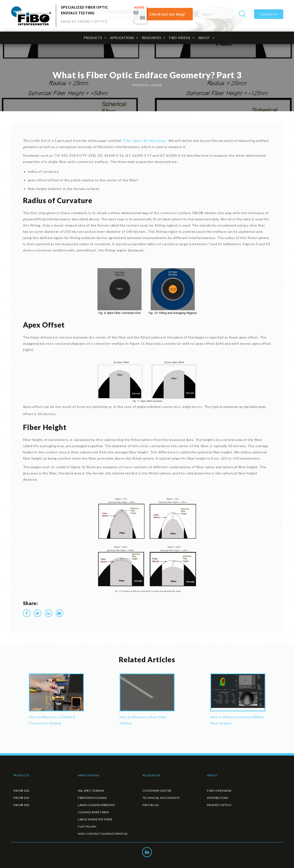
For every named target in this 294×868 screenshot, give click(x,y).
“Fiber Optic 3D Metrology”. (145, 141)
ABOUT (204, 38)
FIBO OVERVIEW (219, 791)
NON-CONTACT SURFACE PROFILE (103, 834)
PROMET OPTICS (219, 805)
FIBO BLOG (151, 805)
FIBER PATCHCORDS (92, 798)
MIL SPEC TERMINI (91, 791)
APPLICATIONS (122, 38)
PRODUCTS (93, 38)
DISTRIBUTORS (218, 798)
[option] (56, 701)
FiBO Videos (180, 38)
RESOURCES (152, 38)
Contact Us (269, 14)
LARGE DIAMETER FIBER (95, 819)
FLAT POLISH (87, 826)
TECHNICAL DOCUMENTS (161, 798)
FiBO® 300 (21, 805)
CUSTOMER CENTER (157, 791)
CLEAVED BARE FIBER (93, 812)
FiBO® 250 (21, 798)
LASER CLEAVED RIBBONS (96, 805)
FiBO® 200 (21, 791)
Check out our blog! (167, 14)
